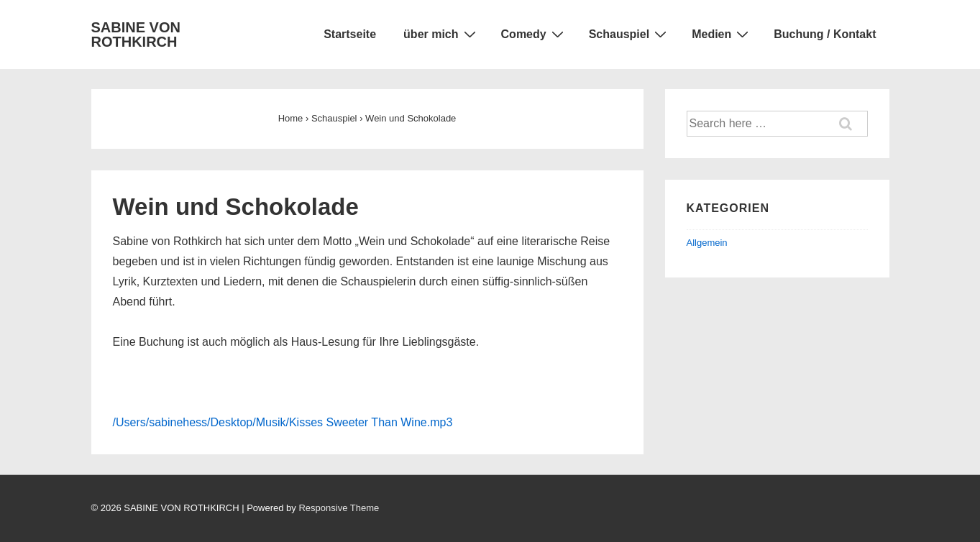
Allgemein (707, 243)
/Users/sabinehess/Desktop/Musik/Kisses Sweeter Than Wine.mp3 (283, 422)
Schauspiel (629, 34)
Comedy (534, 34)
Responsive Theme (339, 508)
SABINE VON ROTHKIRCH (136, 35)
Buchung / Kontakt (825, 34)
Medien (722, 34)
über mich (441, 34)
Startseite (350, 34)
